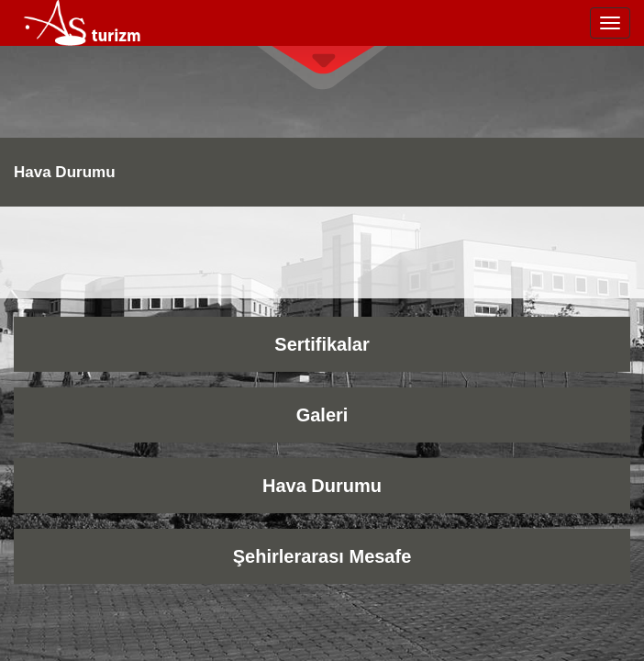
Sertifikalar (322, 344)
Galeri (322, 415)
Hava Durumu (322, 486)
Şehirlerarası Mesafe (322, 556)
